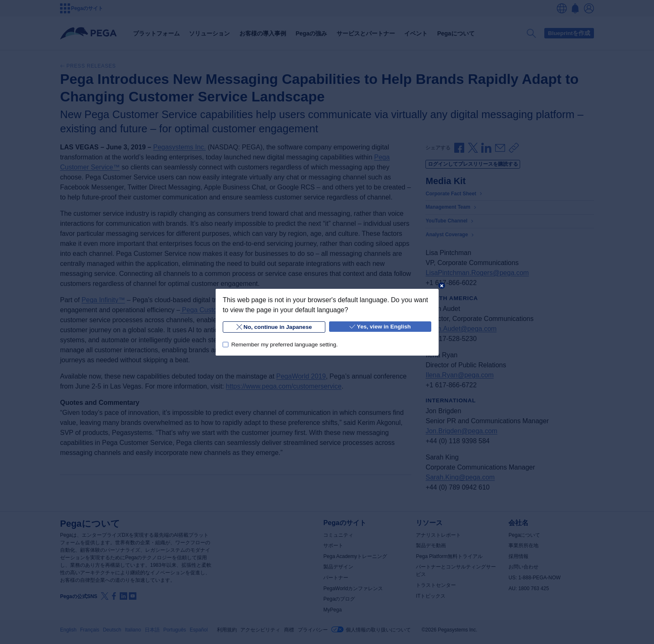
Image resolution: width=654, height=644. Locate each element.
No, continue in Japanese (274, 327)
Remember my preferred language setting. (284, 344)
